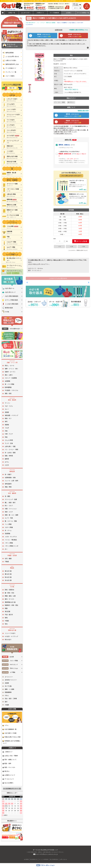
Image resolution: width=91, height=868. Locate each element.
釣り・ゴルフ (9, 506)
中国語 (7, 621)
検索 (19, 26)
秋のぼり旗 (8, 577)
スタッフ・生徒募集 (11, 378)
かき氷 (7, 465)
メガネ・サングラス (11, 537)
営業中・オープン (10, 372)
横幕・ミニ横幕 (9, 689)
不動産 (7, 562)
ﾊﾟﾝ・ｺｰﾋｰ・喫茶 (60, 102)
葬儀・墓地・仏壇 (10, 596)
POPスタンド (10, 665)
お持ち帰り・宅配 (10, 447)
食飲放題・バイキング (11, 415)
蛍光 (6, 624)
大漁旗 (7, 705)
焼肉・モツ (8, 418)
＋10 (71, 247)
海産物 (7, 425)
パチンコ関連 (9, 543)
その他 (5, 312)
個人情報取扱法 (54, 859)
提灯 (6, 702)
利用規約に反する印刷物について (12, 742)
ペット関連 (8, 524)
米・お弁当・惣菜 (10, 453)
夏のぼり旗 (8, 574)
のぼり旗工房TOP (30, 23)
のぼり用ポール (8, 288)
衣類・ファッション (11, 509)
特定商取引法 (34, 859)
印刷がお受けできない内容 (12, 737)
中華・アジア (9, 434)
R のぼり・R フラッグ (11, 636)
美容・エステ (9, 512)
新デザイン (71, 102)
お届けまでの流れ (9, 60)
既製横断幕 (8, 692)
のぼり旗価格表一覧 (10, 729)
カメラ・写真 (9, 518)
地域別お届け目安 (83, 111)
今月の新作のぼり (11, 329)
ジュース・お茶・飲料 (11, 481)
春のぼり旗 (8, 571)
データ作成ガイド (9, 68)
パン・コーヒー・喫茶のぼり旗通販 (46, 23)
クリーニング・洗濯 (11, 499)
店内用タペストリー (11, 680)
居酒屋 (7, 412)
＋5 (59, 247)
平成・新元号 (9, 615)
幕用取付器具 (7, 308)
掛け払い (6, 771)
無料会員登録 (8, 53)
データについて (8, 779)
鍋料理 (7, 459)
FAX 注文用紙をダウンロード (12, 789)
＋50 (83, 247)
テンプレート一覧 (9, 72)
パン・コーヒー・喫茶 (11, 450)
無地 (6, 618)
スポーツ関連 (9, 527)
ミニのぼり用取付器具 (10, 304)
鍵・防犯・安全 (9, 593)
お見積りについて (9, 775)
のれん (7, 695)
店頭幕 (7, 683)
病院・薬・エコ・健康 (11, 515)
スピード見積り (9, 76)
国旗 (6, 608)
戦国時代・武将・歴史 (11, 605)
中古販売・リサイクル (11, 390)
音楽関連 (7, 534)
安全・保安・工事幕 (11, 699)
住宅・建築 (8, 559)
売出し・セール (9, 366)
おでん (7, 462)
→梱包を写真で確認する (71, 89)
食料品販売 (8, 484)
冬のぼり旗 (8, 580)
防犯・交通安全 (9, 590)
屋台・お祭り (9, 375)
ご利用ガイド (8, 752)
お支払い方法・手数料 (10, 756)
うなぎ (7, 428)
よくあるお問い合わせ (11, 57)
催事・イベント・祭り (11, 369)
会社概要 (26, 859)
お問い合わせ (63, 859)
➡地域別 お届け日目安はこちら (78, 30)
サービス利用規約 (44, 859)
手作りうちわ (10, 668)
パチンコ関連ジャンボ (11, 546)
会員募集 (7, 381)
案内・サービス (9, 599)
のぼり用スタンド (9, 292)
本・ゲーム (8, 531)
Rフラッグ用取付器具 (10, 300)
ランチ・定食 (9, 443)
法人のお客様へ (8, 783)
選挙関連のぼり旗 (10, 602)
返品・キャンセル (9, 767)
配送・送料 (7, 764)
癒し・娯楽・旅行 (10, 503)
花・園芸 (7, 496)
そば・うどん (9, 406)
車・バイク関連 (9, 384)
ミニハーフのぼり (10, 633)
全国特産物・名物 (10, 478)
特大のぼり (8, 640)
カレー (7, 409)
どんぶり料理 (9, 440)
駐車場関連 (8, 387)
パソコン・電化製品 (11, 540)
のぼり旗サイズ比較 (10, 733)
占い (6, 549)
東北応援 (7, 612)
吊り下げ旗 (8, 686)
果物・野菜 (8, 487)
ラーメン (7, 403)
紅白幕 (8, 657)
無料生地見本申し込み (11, 64)
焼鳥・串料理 (9, 456)
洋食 (6, 431)
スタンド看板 (10, 661)
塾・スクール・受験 (11, 521)
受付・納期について (10, 760)
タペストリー (9, 677)
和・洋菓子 (8, 475)
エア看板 (9, 672)
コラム (6, 725)
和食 (6, 437)
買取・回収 (8, 394)
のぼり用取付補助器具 (10, 296)
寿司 (6, 422)
